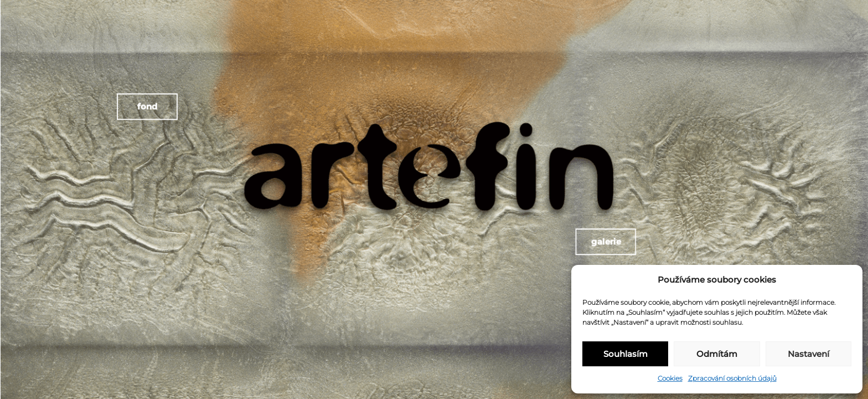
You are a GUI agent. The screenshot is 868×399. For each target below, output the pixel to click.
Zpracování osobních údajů (732, 378)
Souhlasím (626, 354)
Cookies (670, 378)
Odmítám (717, 354)
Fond (145, 104)
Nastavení (808, 354)
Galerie (603, 243)
